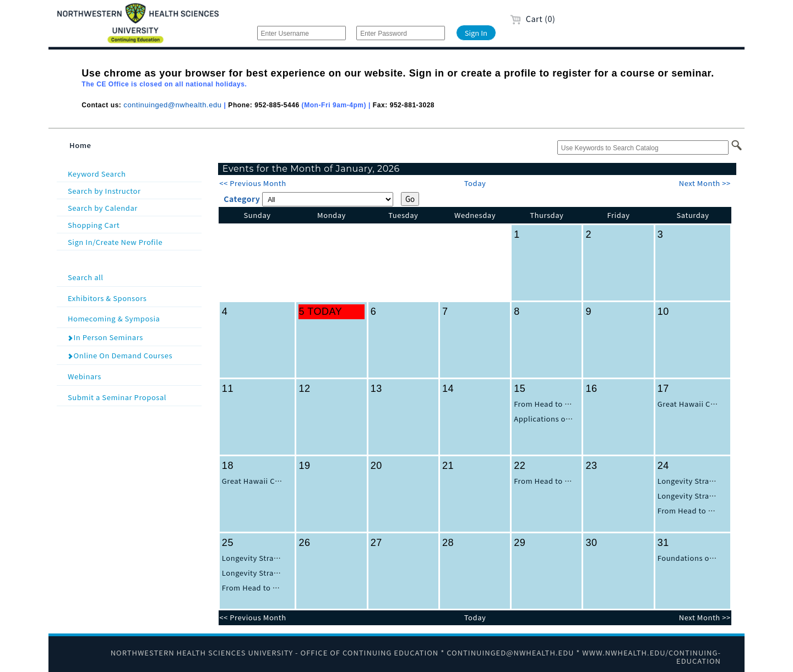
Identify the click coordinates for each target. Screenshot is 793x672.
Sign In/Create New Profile (115, 242)
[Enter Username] (302, 33)
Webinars (134, 376)
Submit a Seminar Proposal (134, 397)
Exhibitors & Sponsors (134, 297)
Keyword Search (97, 174)
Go (410, 199)
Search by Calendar (103, 208)
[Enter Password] (401, 33)
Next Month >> (705, 183)
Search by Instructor (104, 191)
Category (242, 199)
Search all (134, 277)
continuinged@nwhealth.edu (172, 105)
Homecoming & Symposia (134, 318)
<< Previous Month (252, 183)
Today (475, 183)
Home (80, 145)
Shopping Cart (94, 225)
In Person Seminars (105, 337)
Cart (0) (533, 18)
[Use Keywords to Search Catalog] (643, 147)
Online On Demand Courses (120, 355)
